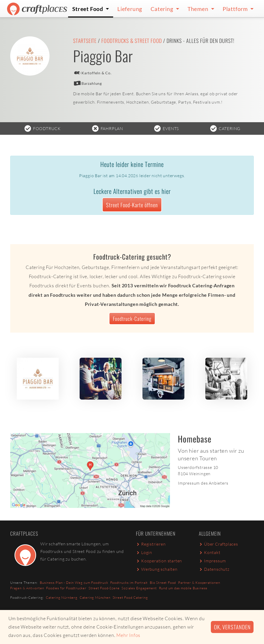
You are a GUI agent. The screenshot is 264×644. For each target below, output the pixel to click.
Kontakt (210, 552)
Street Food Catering (130, 597)
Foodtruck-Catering (132, 319)
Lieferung (130, 9)
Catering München (95, 597)
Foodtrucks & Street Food (132, 41)
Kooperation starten (159, 561)
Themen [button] (199, 9)
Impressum (212, 561)
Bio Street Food (163, 583)
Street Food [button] (88, 9)
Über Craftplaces (218, 544)
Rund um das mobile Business (183, 588)
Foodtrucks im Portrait (129, 583)
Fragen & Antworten (27, 588)
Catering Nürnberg (62, 597)
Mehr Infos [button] (128, 635)
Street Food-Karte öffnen (132, 205)
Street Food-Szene (104, 588)
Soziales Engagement (139, 588)
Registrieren (151, 544)
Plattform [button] (236, 9)
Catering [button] (163, 9)
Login (144, 552)
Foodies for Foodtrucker (66, 588)
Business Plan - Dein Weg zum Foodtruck (74, 583)
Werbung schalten (157, 569)
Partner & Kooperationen (199, 583)
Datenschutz (214, 569)
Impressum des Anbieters (203, 483)
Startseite (85, 41)
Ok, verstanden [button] (232, 627)
